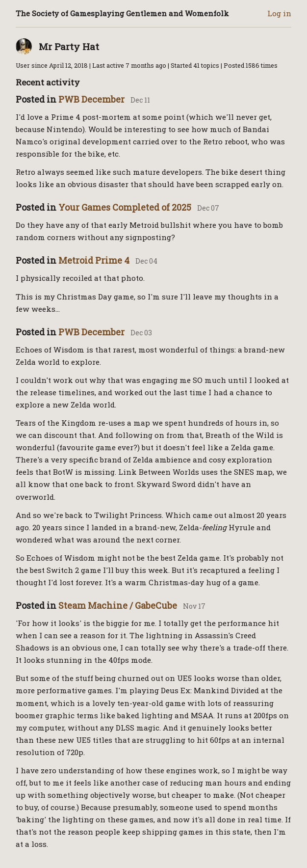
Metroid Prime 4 (94, 260)
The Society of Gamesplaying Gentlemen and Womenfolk (122, 13)
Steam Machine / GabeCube (118, 605)
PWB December (91, 99)
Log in (279, 13)
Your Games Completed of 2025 (125, 207)
